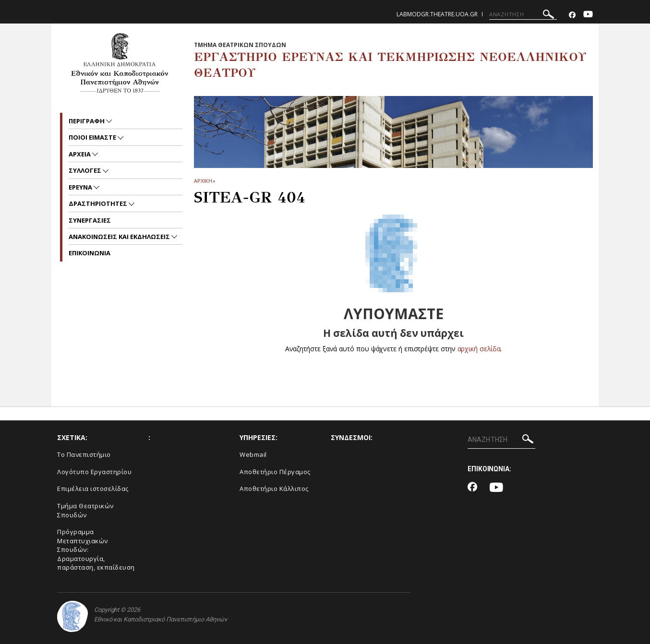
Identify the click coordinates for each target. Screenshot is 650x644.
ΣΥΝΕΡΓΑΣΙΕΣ (90, 220)
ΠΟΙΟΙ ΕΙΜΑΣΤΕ (93, 137)
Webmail (253, 454)
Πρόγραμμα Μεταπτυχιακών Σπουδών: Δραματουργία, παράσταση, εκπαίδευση (96, 549)
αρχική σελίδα (479, 349)
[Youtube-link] (588, 15)
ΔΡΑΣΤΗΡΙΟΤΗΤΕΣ (99, 203)
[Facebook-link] (572, 15)
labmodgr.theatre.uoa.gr (437, 14)
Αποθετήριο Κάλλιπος (274, 489)
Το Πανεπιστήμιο (84, 454)
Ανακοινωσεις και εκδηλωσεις (120, 237)
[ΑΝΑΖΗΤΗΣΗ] (523, 14)
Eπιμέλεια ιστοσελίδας (93, 489)
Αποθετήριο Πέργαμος (275, 472)
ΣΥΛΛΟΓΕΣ (86, 170)
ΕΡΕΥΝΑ (81, 187)
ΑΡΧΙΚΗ (203, 181)
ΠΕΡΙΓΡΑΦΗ (87, 121)
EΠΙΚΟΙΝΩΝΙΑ (90, 253)
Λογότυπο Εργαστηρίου (94, 472)
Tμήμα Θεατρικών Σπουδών (85, 510)
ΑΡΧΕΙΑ (80, 154)
